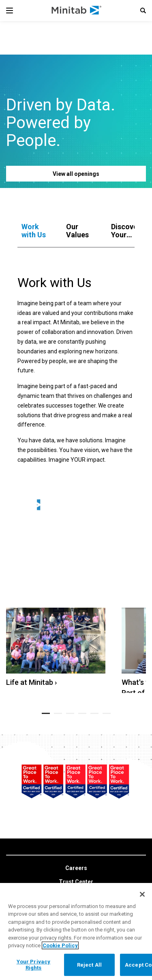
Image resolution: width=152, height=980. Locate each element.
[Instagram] (102, 878)
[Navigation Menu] (10, 11)
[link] (76, 823)
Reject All (89, 965)
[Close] (142, 894)
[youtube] (83, 878)
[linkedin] (50, 878)
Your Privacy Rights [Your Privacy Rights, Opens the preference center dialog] (34, 965)
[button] (143, 11)
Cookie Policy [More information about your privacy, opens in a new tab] (60, 945)
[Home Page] (77, 11)
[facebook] (67, 878)
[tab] (36, 231)
